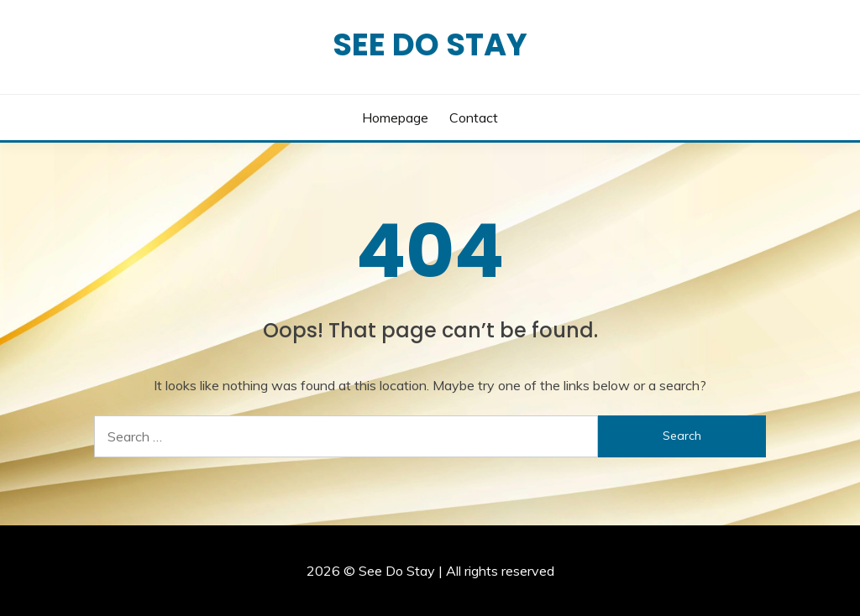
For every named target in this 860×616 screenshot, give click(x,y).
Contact (474, 117)
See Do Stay (430, 44)
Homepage (395, 117)
